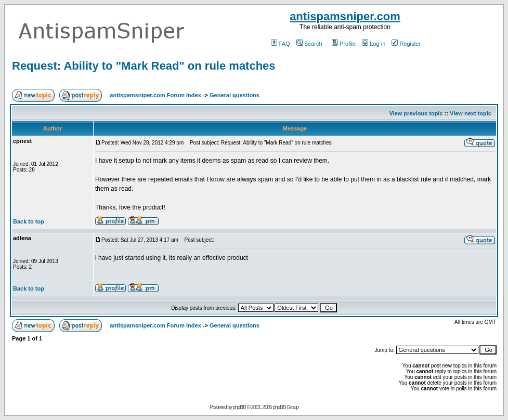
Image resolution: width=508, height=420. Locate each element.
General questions (235, 95)
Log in (374, 44)
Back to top (29, 221)
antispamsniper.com (345, 16)
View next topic (471, 113)
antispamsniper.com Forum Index (155, 95)
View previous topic (416, 113)
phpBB (239, 407)
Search (309, 44)
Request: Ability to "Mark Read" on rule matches (144, 66)
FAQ (281, 44)
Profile (344, 44)
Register (406, 44)
